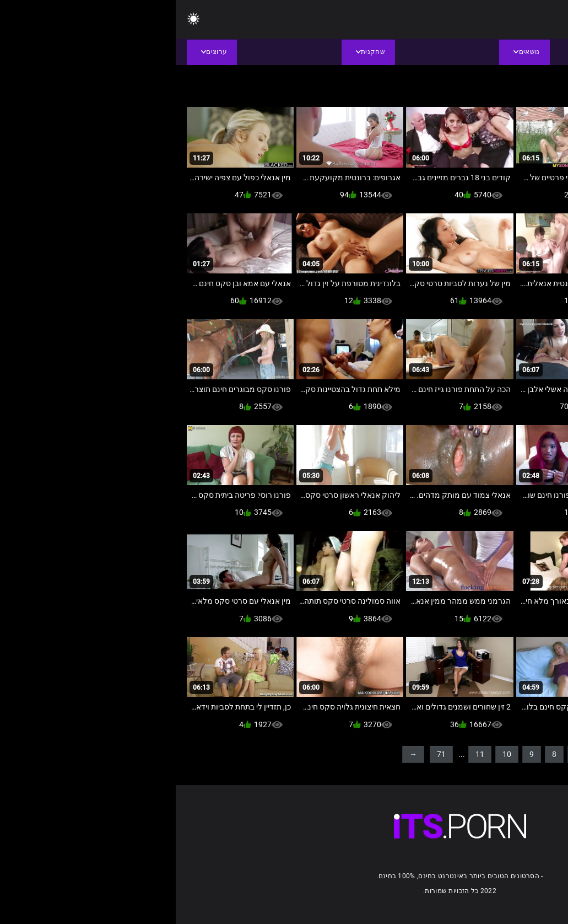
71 (266, 754)
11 (304, 754)
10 (331, 754)
